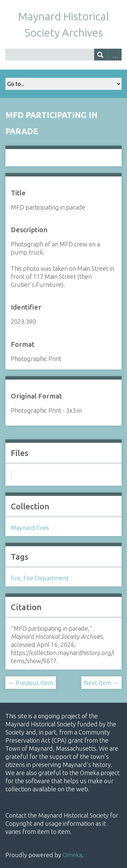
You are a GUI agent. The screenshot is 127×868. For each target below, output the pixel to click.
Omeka (72, 855)
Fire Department (46, 578)
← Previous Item (31, 683)
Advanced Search (115, 55)
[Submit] (101, 55)
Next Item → (101, 683)
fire (16, 578)
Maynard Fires (30, 528)
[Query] (63, 55)
